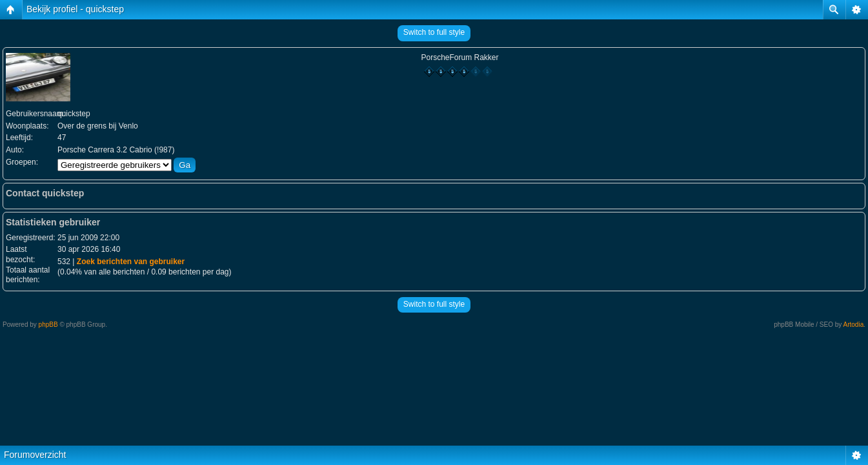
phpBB (48, 325)
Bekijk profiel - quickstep (75, 9)
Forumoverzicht (35, 455)
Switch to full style (434, 32)
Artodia (854, 325)
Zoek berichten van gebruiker (131, 262)
